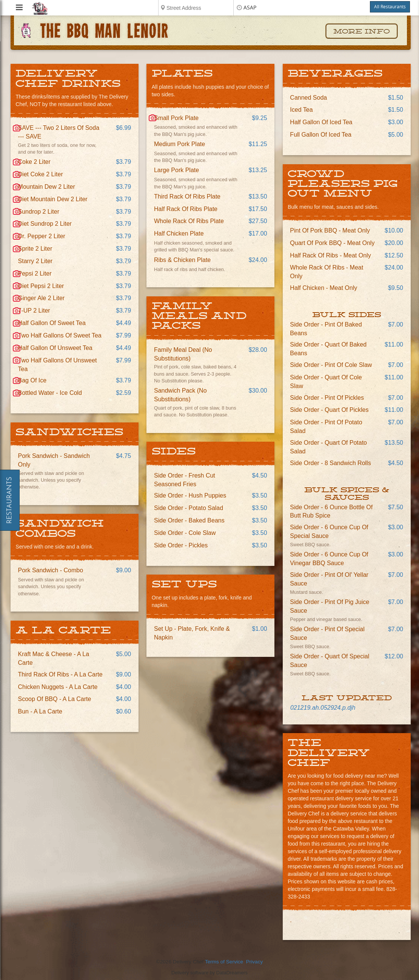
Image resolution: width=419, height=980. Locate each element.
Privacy (255, 962)
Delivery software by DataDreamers (209, 973)
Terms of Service (224, 962)
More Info (362, 32)
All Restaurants (390, 7)
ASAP (250, 8)
